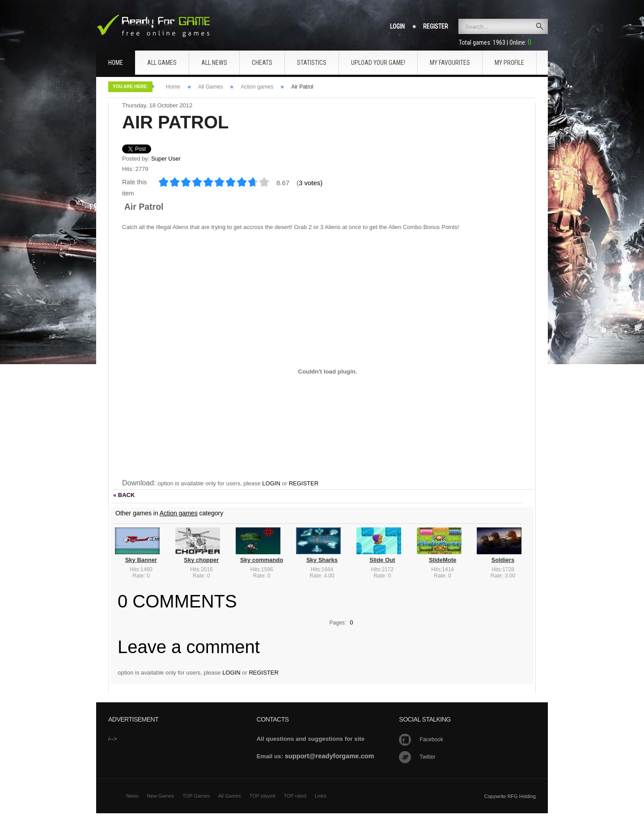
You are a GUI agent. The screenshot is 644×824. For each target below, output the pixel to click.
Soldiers (503, 560)
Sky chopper (201, 560)
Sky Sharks (322, 560)
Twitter (427, 757)
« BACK (124, 495)
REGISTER (304, 483)
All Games (210, 87)
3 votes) (311, 183)
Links (321, 796)
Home (173, 87)
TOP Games (196, 796)
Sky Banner (141, 560)
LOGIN (271, 483)
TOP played (263, 796)
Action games (257, 87)
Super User (166, 159)
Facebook (431, 739)
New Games (161, 796)
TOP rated (295, 796)
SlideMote (443, 560)
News (132, 796)
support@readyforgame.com (330, 756)
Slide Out (382, 560)
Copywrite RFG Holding (510, 796)
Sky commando (262, 560)
